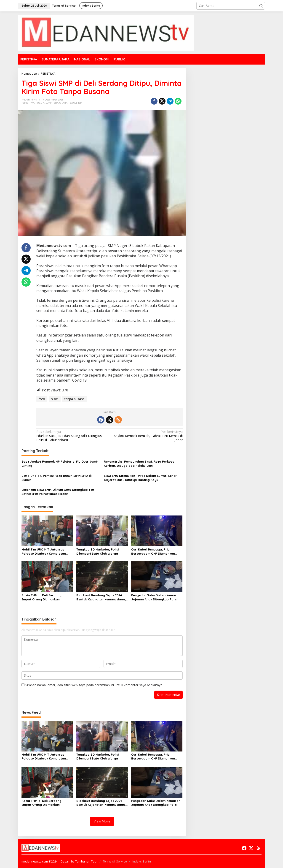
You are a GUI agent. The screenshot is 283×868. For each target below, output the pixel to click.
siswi (55, 399)
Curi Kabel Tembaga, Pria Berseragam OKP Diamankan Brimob (153, 552)
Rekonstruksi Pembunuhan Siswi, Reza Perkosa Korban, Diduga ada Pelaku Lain (139, 464)
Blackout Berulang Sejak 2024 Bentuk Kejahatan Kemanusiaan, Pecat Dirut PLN (101, 597)
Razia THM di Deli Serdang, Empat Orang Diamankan (42, 597)
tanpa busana (75, 399)
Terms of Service (115, 861)
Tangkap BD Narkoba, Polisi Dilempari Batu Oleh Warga (97, 551)
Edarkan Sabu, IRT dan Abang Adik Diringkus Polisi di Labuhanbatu (71, 436)
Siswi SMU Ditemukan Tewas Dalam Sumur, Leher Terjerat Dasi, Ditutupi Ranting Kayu (140, 478)
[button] (261, 6)
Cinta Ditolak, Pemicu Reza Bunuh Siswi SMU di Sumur (56, 478)
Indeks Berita (142, 861)
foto (42, 399)
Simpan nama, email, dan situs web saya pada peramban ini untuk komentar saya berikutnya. (94, 685)
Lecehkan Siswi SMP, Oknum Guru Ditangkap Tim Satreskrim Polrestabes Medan (58, 492)
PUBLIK (40, 103)
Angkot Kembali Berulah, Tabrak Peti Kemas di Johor (147, 436)
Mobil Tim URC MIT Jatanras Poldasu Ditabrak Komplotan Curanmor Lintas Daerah (44, 552)
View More (102, 821)
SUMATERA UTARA (56, 103)
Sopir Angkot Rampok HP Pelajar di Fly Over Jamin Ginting (60, 464)
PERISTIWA (28, 103)
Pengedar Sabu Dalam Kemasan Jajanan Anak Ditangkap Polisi (156, 597)
